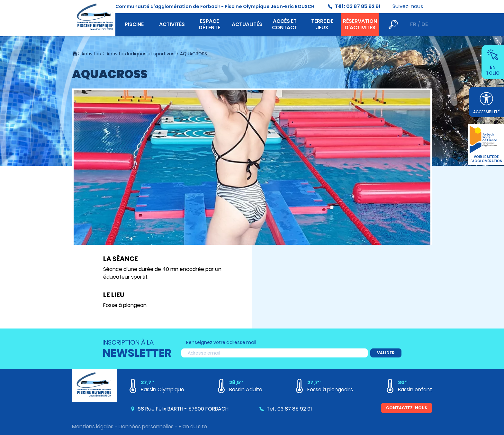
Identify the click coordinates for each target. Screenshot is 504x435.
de (425, 24)
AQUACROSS (194, 54)
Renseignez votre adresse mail (221, 342)
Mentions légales (93, 426)
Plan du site (193, 426)
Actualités (247, 24)
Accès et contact (285, 24)
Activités (172, 24)
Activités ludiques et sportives (140, 54)
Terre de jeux (322, 24)
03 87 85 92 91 (363, 6)
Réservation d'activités (360, 24)
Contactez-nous (407, 408)
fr (413, 24)
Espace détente (209, 24)
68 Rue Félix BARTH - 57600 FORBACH (183, 409)
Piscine (134, 24)
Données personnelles (146, 426)
